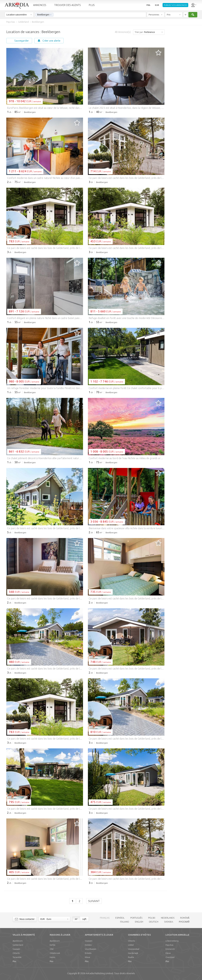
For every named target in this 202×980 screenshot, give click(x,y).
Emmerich (170, 949)
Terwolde (17, 957)
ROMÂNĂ (185, 918)
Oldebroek (55, 953)
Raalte (131, 957)
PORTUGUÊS (136, 918)
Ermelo (88, 953)
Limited (99, 973)
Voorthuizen (91, 949)
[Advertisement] (183, 72)
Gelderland (18, 945)
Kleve (88, 957)
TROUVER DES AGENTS (67, 5)
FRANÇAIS (105, 918)
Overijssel (170, 957)
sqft (84, 919)
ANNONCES (40, 5)
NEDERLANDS (168, 918)
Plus (14, 961)
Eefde (53, 945)
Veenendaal (134, 949)
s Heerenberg (172, 941)
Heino (52, 957)
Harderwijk (133, 953)
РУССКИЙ (184, 922)
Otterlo (16, 953)
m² (76, 919)
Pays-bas (169, 945)
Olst (52, 949)
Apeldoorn (18, 941)
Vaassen (16, 949)
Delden (88, 945)
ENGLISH (139, 922)
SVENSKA (169, 922)
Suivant (94, 901)
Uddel (131, 945)
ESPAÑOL (120, 918)
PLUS (92, 5)
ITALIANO (125, 922)
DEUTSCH (154, 922)
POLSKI (152, 918)
